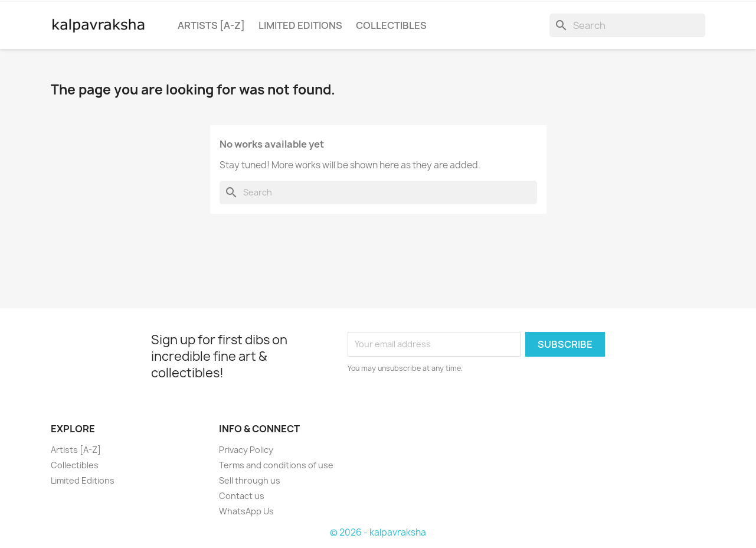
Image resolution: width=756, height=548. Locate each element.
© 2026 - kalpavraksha (378, 532)
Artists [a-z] (211, 25)
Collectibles (391, 25)
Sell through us (250, 480)
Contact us (242, 496)
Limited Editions (300, 25)
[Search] (627, 25)
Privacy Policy (246, 450)
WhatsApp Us (246, 511)
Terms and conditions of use (276, 465)
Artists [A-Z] (76, 450)
